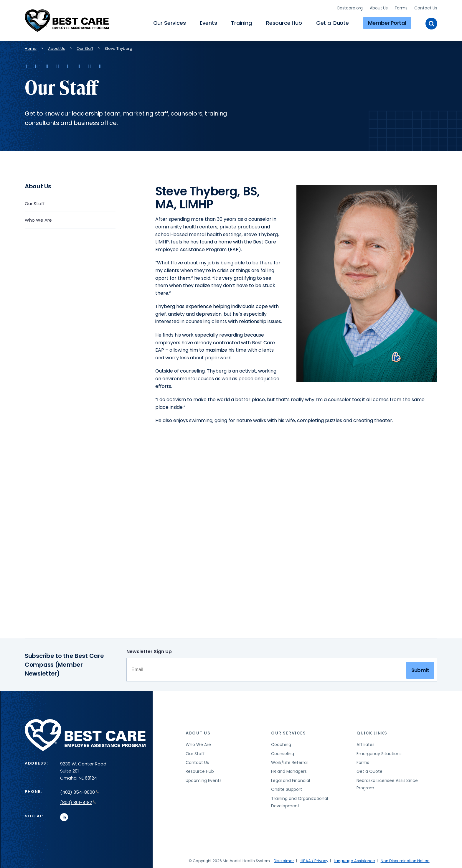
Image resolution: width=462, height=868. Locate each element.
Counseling (283, 752)
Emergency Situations (379, 752)
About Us (379, 7)
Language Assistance (354, 860)
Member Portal (387, 22)
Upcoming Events (204, 779)
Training (241, 22)
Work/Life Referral (289, 761)
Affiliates (366, 743)
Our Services (170, 22)
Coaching (281, 743)
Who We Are (38, 219)
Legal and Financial (291, 779)
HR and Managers (289, 770)
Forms (401, 7)
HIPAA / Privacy (314, 860)
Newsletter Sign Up (149, 650)
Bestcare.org (350, 7)
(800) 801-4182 (78, 801)
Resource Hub (284, 22)
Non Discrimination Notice (405, 860)
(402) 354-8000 (80, 791)
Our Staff (85, 47)
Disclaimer (284, 860)
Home (31, 47)
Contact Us (426, 7)
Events (208, 22)
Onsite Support (287, 788)
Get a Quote (333, 22)
